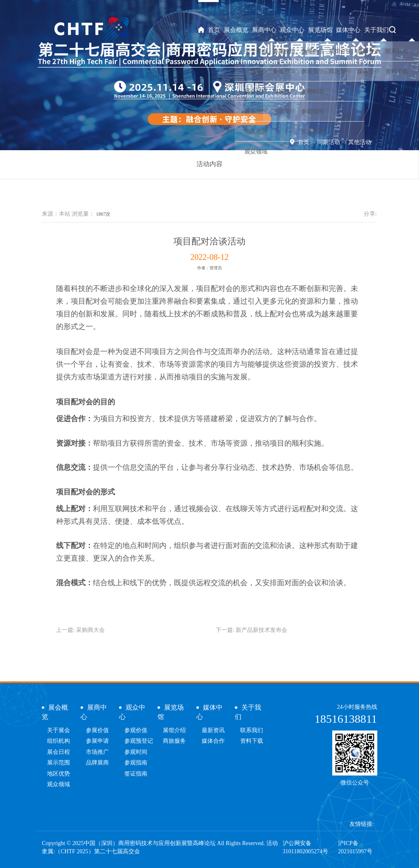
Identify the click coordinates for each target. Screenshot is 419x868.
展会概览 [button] (243, 30)
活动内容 (209, 164)
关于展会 (59, 730)
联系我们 (252, 730)
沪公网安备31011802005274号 (305, 847)
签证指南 (136, 774)
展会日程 (59, 752)
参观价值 (136, 730)
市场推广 (97, 752)
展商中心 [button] (270, 30)
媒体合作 (213, 741)
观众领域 (59, 784)
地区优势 (59, 774)
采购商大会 (90, 630)
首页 (217, 30)
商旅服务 (174, 741)
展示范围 (59, 763)
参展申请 (97, 741)
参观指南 (136, 763)
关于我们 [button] (377, 30)
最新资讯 (213, 730)
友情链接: (362, 824)
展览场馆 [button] (324, 30)
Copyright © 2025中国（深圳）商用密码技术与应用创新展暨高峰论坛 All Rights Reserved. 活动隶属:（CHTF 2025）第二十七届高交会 (160, 847)
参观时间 (136, 752)
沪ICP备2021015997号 (355, 847)
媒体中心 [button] (351, 30)
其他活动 (360, 142)
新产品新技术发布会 (261, 630)
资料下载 (252, 741)
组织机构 (59, 741)
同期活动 (329, 142)
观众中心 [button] (297, 30)
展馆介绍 (174, 730)
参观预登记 (139, 741)
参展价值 (97, 730)
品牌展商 (97, 763)
